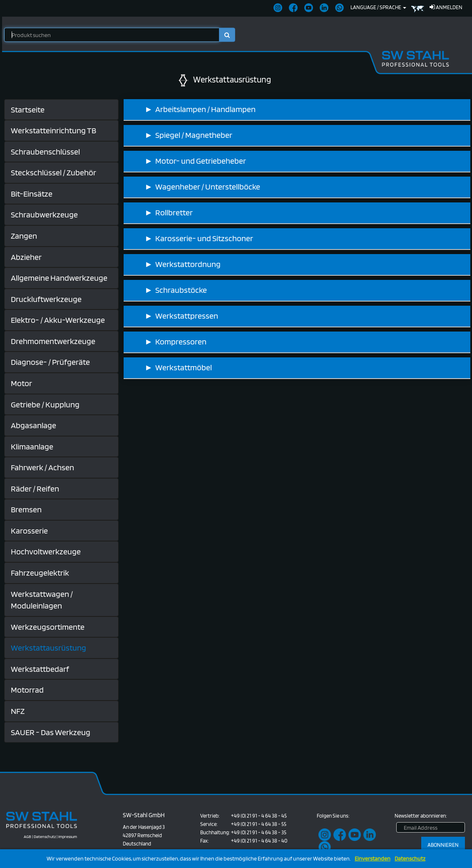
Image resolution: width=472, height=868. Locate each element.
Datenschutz (410, 859)
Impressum (68, 836)
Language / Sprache (378, 7)
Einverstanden (373, 859)
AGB (27, 836)
